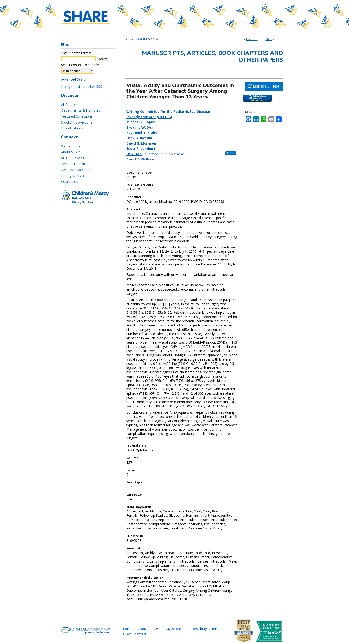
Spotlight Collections (77, 122)
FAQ (157, 629)
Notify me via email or (82, 86)
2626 (154, 39)
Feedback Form (73, 164)
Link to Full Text (264, 86)
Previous (252, 39)
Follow (231, 153)
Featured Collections (77, 116)
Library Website (73, 176)
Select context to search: (80, 65)
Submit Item (70, 146)
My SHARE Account (76, 170)
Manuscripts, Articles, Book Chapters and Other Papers (212, 56)
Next (269, 39)
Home (130, 39)
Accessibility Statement (206, 629)
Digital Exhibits (72, 128)
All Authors (69, 104)
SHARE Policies (73, 158)
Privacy (127, 634)
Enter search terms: (76, 53)
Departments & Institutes (81, 110)
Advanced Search (74, 79)
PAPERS (142, 39)
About (143, 629)
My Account (174, 629)
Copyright (141, 634)
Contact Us (70, 182)
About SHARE (71, 152)
